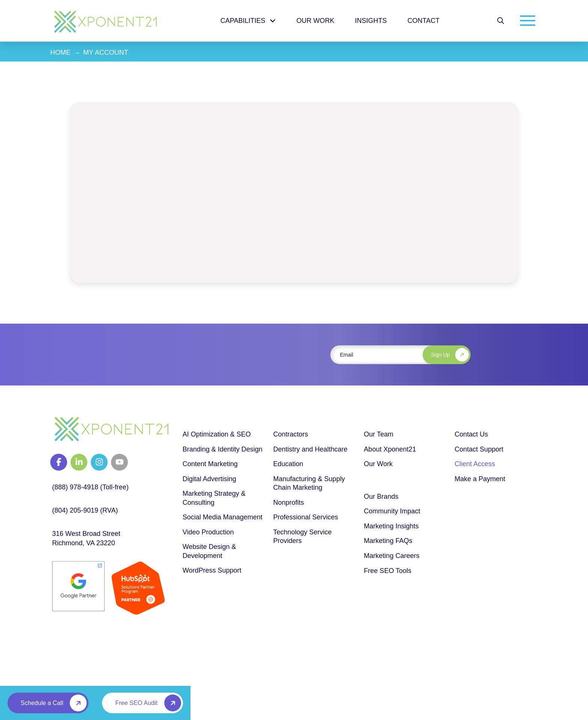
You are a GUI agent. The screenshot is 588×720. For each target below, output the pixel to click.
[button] (501, 21)
